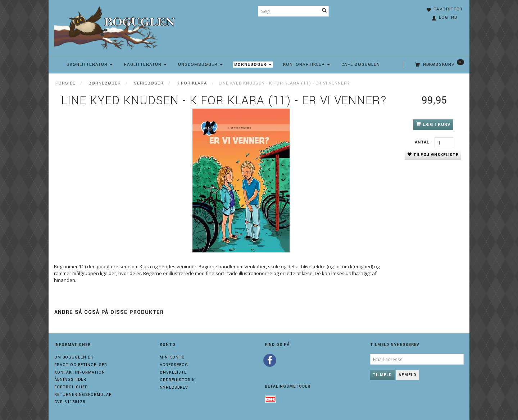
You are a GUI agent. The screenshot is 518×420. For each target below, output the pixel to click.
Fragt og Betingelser (81, 365)
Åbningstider (70, 380)
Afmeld (408, 375)
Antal (423, 142)
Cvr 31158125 (70, 402)
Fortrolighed (71, 387)
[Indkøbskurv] (439, 65)
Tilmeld (382, 375)
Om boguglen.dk (74, 357)
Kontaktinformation (80, 372)
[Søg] (324, 11)
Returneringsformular (83, 395)
